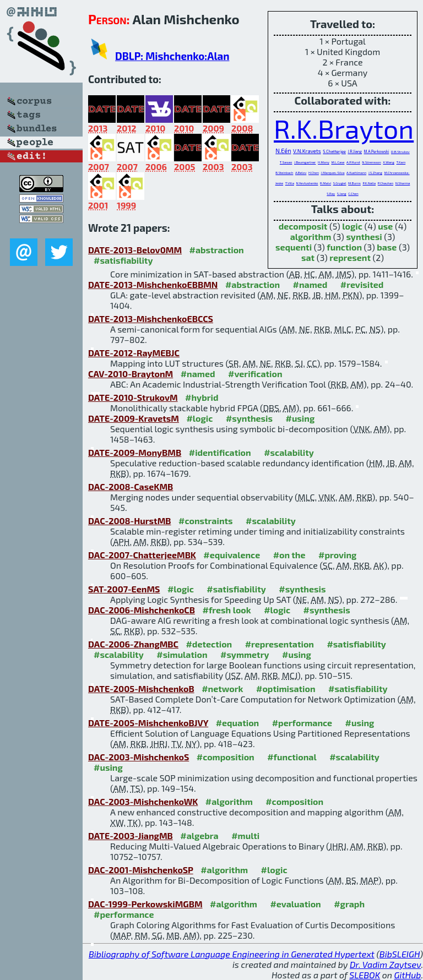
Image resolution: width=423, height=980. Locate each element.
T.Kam (401, 162)
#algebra (199, 835)
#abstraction (217, 250)
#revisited (362, 284)
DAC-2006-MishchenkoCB (142, 610)
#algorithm (229, 801)
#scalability (289, 452)
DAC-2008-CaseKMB (131, 486)
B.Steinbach (284, 173)
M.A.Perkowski (377, 151)
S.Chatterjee (334, 151)
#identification (220, 452)
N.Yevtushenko (307, 183)
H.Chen (314, 173)
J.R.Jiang (355, 151)
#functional (292, 757)
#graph (349, 904)
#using (300, 418)
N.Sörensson (371, 162)
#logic (199, 418)
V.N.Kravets (307, 151)
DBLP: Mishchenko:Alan (172, 56)
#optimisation (286, 688)
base (387, 247)
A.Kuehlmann (356, 173)
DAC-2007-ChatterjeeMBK (142, 555)
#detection (209, 644)
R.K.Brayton (344, 128)
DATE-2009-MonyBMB (135, 452)
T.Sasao (286, 162)
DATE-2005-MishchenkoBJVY (148, 723)
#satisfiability (123, 260)
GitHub (408, 975)
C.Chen (353, 194)
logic (352, 226)
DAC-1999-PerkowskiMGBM (145, 904)
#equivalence (232, 555)
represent (350, 257)
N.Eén (283, 151)
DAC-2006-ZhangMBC (133, 644)
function (344, 247)
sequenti (294, 247)
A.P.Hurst (353, 162)
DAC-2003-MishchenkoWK (143, 801)
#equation (238, 723)
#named (310, 284)
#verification (255, 374)
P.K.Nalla (369, 183)
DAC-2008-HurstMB (130, 521)
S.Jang (342, 194)
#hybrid (202, 397)
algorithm (311, 236)
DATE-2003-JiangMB (131, 835)
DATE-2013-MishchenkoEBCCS (151, 318)
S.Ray (331, 194)
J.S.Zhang (375, 173)
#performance (302, 723)
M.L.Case (338, 162)
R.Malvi (326, 183)
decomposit (303, 226)
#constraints (206, 521)
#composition (226, 757)
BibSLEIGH (400, 954)
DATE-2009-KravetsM (134, 418)
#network (222, 688)
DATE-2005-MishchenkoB (141, 688)
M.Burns (354, 183)
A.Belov (301, 173)
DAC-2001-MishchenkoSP (141, 870)
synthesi (364, 236)
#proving (337, 555)
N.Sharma (403, 183)
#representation (280, 644)
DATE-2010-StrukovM (133, 397)
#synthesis (249, 418)
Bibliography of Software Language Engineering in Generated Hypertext (232, 954)
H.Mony (324, 162)
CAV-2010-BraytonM (131, 374)
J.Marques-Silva (332, 173)
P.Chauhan (386, 183)
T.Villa (290, 183)
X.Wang (389, 162)
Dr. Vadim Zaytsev (385, 964)
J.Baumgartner (305, 162)
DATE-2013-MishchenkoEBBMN (153, 284)
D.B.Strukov (400, 152)
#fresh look (226, 610)
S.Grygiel (340, 183)
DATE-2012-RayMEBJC (134, 353)
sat (308, 257)
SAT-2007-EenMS (124, 589)
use (385, 226)
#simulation (182, 654)
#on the (289, 555)
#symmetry (245, 654)
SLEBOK (365, 975)
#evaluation (295, 904)
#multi (245, 835)
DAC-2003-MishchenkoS (139, 757)
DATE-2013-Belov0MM (135, 250)
